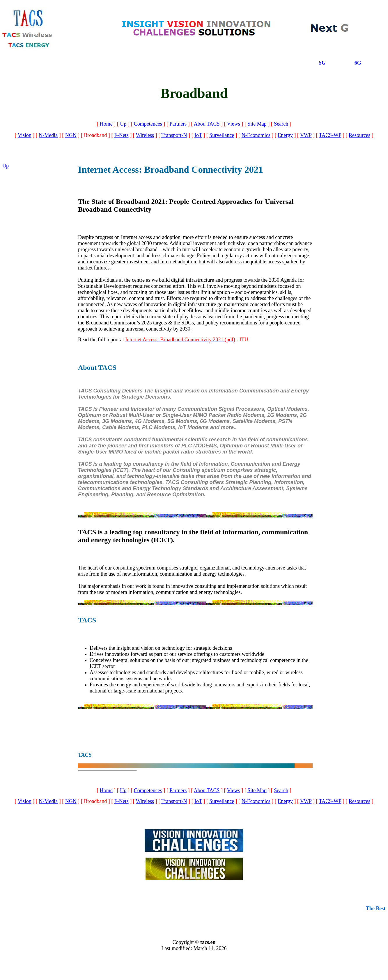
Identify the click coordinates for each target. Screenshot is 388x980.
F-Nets (122, 135)
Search (281, 124)
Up (123, 124)
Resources (359, 135)
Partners (178, 124)
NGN (71, 135)
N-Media (48, 135)
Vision (25, 135)
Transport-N (174, 135)
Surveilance (222, 135)
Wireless (145, 135)
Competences (148, 124)
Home (106, 124)
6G (358, 63)
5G (322, 63)
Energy (285, 135)
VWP (306, 135)
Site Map (257, 124)
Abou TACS (207, 124)
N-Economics (256, 135)
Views (234, 124)
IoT (198, 135)
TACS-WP (330, 135)
